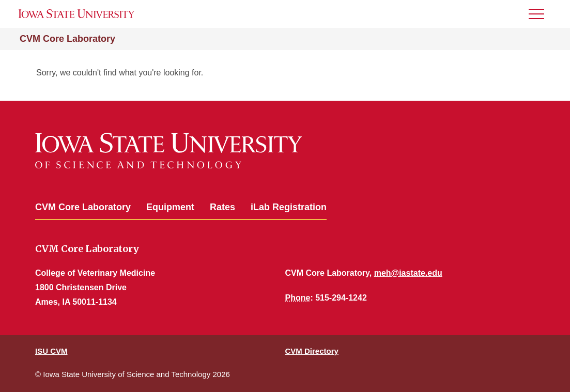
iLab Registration (289, 207)
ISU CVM (51, 351)
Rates (222, 207)
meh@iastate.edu (408, 273)
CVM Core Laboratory (67, 39)
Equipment (170, 207)
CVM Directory (312, 351)
